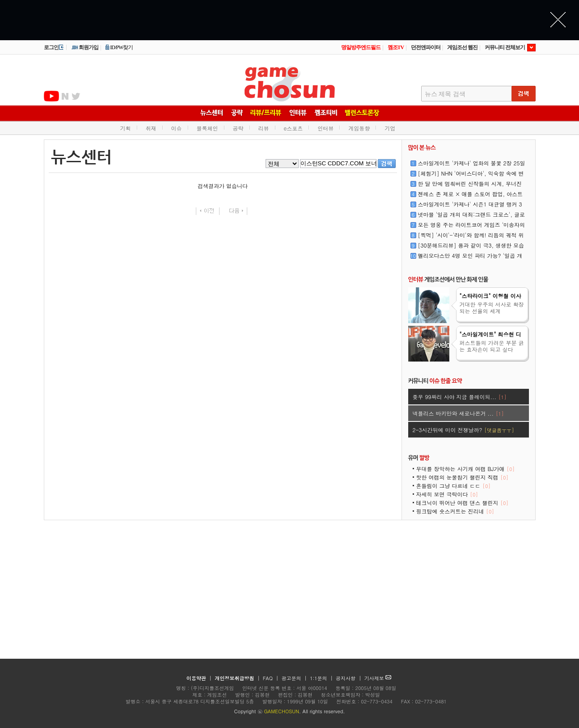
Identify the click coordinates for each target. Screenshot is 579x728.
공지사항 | (349, 678)
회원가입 (85, 47)
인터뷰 (325, 128)
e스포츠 (294, 128)
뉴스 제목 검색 (445, 94)
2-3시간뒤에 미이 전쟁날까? (463, 430)
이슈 (177, 128)
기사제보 (378, 678)
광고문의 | (294, 678)
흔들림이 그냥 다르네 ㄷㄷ (453, 486)
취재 (151, 128)
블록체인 (207, 128)
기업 (390, 128)
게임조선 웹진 (462, 47)
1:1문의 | (322, 678)
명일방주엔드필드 (361, 47)
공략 (238, 128)
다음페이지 (236, 211)
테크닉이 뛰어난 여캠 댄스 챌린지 (462, 503)
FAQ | (272, 678)
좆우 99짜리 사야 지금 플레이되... (460, 397)
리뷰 (264, 128)
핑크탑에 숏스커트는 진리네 (455, 511)
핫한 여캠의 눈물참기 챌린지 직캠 (462, 477)
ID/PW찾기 (119, 47)
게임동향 (359, 128)
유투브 (51, 96)
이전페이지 (208, 211)
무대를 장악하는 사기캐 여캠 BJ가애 (465, 469)
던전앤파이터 (426, 47)
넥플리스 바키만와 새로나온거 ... (458, 413)
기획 (126, 128)
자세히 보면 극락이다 (447, 494)
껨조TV (396, 47)
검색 (387, 164)
